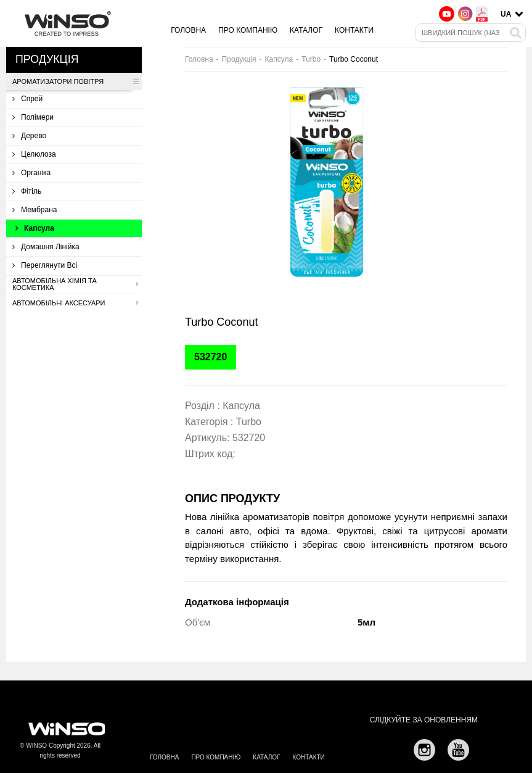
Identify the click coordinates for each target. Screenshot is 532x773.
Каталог (306, 30)
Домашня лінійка (46, 247)
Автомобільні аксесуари (76, 303)
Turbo (311, 59)
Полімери (33, 117)
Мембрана (35, 210)
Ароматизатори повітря (76, 81)
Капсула (35, 228)
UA (506, 14)
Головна (188, 30)
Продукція (239, 59)
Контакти (354, 30)
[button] (457, 92)
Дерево (29, 136)
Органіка (31, 173)
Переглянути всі (45, 265)
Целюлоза (34, 154)
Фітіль (27, 191)
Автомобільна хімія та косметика (76, 284)
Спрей (27, 99)
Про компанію (248, 30)
